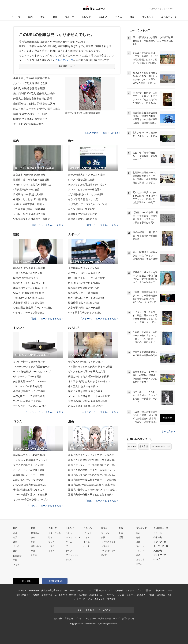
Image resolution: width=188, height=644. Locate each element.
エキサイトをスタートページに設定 (94, 610)
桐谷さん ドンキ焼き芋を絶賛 (29, 268)
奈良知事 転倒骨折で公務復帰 (29, 175)
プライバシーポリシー (86, 618)
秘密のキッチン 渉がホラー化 (29, 283)
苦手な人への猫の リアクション (85, 362)
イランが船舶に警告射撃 (81, 209)
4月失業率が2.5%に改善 (26, 189)
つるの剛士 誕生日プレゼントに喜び (33, 308)
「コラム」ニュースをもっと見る (45, 506)
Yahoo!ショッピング (161, 446)
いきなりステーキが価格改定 (29, 312)
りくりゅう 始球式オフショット (30, 460)
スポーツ (69, 17)
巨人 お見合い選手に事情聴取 (84, 283)
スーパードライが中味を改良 (29, 470)
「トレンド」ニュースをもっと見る (44, 412)
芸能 (55, 17)
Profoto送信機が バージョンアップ (32, 371)
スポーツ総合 (55, 533)
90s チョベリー (108, 551)
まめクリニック (84, 590)
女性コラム (106, 537)
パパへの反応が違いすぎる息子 (30, 494)
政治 (15, 542)
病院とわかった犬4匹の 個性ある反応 (88, 376)
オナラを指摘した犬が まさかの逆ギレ (89, 381)
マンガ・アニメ (73, 537)
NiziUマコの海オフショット (28, 278)
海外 (43, 17)
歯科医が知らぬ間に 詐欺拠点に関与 (34, 104)
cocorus (73, 595)
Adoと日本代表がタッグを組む (85, 312)
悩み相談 (83, 595)
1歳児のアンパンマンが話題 (28, 480)
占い (102, 595)
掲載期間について (67, 66)
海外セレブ (36, 546)
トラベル (105, 546)
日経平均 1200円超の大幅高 (28, 194)
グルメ (69, 551)
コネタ (87, 537)
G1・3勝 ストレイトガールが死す (86, 278)
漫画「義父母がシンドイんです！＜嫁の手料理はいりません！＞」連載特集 (93, 455)
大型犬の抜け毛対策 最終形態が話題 (88, 401)
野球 (50, 537)
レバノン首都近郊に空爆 (81, 180)
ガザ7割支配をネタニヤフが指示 (86, 194)
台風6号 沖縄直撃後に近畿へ (29, 204)
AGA (90, 599)
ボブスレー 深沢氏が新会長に (84, 273)
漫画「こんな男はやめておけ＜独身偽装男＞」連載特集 (93, 460)
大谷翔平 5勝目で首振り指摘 (29, 303)
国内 (30, 17)
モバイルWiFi (60, 595)
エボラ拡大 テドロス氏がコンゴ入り (88, 204)
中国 (15, 560)
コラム (119, 17)
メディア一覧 (160, 542)
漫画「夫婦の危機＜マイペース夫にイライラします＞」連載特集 (93, 470)
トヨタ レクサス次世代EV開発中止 (32, 185)
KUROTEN (34, 590)
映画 (33, 537)
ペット (87, 546)
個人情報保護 (104, 618)
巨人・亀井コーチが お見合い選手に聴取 (37, 109)
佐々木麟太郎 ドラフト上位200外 (86, 298)
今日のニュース (169, 17)
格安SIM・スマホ (164, 590)
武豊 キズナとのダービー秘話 (30, 114)
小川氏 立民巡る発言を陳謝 (29, 88)
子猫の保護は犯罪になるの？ (29, 490)
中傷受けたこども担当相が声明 (30, 199)
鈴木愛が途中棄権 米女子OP (84, 288)
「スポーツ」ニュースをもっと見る (99, 319)
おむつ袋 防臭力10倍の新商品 (29, 485)
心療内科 (119, 590)
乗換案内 (141, 595)
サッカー (53, 542)
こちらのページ (64, 60)
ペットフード (79, 599)
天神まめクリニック (103, 590)
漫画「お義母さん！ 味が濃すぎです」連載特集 (93, 490)
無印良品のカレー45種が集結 (29, 455)
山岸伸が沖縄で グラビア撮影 (29, 391)
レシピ (121, 595)
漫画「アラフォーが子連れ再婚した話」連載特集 (93, 465)
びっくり (88, 533)
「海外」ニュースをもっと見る (101, 225)
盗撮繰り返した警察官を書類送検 (31, 180)
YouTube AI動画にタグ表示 (28, 401)
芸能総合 (35, 533)
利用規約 (69, 618)
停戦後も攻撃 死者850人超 (83, 219)
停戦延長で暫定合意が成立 (83, 214)
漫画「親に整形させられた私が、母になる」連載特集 (93, 475)
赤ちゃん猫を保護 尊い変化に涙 (85, 406)
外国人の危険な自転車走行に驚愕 (33, 99)
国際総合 (17, 556)
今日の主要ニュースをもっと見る (103, 133)
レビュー (70, 533)
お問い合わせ (128, 618)
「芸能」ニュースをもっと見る (46, 319)
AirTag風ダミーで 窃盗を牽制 (29, 396)
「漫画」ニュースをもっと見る (101, 501)
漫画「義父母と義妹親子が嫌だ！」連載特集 (92, 480)
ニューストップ (156, 9)
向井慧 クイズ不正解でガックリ (32, 119)
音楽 (33, 542)
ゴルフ (51, 546)
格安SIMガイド (23, 595)
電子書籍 (111, 599)
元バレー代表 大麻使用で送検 (29, 214)
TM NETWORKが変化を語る (29, 298)
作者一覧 (158, 537)
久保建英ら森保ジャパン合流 (84, 268)
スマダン (105, 533)
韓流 (33, 551)
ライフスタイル (108, 542)
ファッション (72, 555)
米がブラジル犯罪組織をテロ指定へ (87, 185)
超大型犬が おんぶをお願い (83, 386)
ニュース (16, 17)
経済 (15, 537)
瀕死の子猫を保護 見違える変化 (85, 391)
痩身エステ (99, 599)
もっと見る (168, 431)
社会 (15, 533)
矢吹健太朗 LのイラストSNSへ (30, 381)
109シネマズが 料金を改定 (28, 386)
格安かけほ (47, 595)
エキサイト (171, 9)
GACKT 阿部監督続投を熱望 (29, 293)
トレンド (86, 17)
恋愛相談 (94, 595)
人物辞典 (158, 551)
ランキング (148, 17)
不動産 (151, 595)
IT (67, 546)
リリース (158, 533)
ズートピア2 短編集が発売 (28, 124)
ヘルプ (157, 559)
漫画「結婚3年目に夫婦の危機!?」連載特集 (92, 485)
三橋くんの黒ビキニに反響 (28, 273)
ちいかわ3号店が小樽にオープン (31, 499)
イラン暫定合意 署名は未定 (83, 199)
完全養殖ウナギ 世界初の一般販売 (32, 219)
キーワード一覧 (161, 546)
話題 (121, 537)
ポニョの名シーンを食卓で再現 (30, 288)
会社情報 (58, 618)
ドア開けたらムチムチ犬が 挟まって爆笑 (90, 367)
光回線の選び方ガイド (52, 590)
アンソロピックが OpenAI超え (30, 406)
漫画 (132, 17)
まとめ (16, 546)
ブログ (140, 590)
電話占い (149, 590)
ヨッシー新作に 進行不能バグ (29, 362)
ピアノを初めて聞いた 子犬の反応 (87, 371)
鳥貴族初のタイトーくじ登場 (29, 475)
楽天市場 (144, 446)
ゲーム (69, 542)
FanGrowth (70, 590)
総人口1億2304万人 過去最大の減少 (34, 93)
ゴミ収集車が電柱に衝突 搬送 (29, 209)
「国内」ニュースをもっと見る (46, 225)
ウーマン (111, 595)
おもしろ (103, 17)
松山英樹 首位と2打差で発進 (84, 303)
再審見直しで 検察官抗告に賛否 (32, 78)
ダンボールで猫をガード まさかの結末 (89, 396)
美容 (170, 595)
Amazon (132, 446)
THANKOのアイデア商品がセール (32, 367)
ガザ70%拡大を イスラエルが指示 (87, 175)
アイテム (130, 590)
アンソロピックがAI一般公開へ (85, 189)
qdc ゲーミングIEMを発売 (27, 376)
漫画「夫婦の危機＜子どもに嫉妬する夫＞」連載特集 (93, 494)
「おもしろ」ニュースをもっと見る (99, 412)
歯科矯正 (161, 595)
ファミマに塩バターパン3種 (28, 465)
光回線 (36, 595)
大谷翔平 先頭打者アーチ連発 (84, 308)
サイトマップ (160, 555)
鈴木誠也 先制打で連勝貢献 (83, 293)
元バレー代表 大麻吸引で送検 (30, 83)
